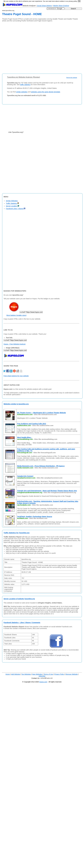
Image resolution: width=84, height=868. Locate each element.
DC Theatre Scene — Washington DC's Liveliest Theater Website (41, 413)
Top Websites (26, 674)
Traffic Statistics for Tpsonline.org (16, 533)
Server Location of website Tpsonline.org (19, 599)
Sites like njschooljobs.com (43, 505)
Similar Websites (12, 201)
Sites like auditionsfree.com (43, 425)
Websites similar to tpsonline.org (16, 404)
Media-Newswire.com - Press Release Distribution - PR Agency (41, 466)
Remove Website (72, 674)
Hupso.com (43, 682)
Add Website (16, 674)
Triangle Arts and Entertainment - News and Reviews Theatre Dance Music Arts (47, 491)
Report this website (72, 78)
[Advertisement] (24, 47)
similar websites (22, 92)
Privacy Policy (59, 674)
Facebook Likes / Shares (16, 209)
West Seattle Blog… (25, 437)
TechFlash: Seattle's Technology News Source (35, 517)
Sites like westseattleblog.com (46, 439)
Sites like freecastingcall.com (45, 453)
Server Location (12, 206)
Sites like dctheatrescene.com (45, 414)
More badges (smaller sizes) (16, 315)
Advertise (42, 676)
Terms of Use (48, 674)
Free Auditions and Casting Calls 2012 (32, 424)
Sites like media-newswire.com (46, 468)
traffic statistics (25, 85)
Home (8, 674)
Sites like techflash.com (38, 518)
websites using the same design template (46, 92)
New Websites (37, 674)
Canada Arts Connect (25, 476)
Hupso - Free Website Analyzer (15, 344)
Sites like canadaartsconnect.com (50, 478)
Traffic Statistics (12, 203)
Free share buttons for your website (16, 376)
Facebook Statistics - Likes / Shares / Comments (22, 623)
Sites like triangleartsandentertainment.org (60, 493)
